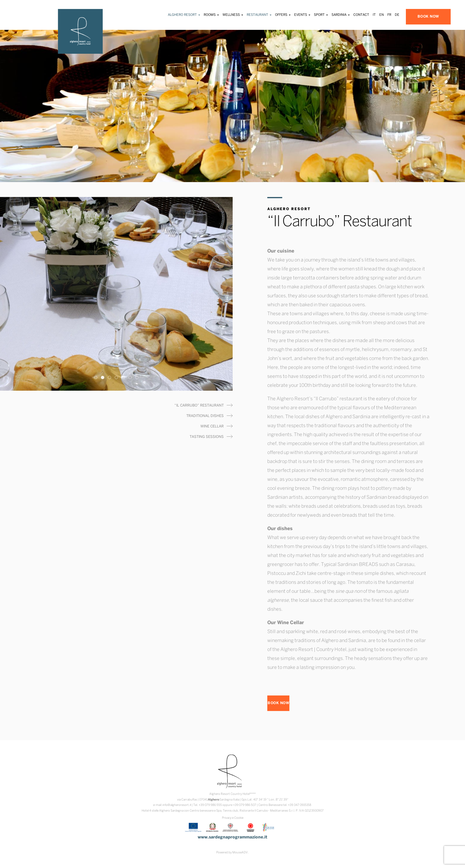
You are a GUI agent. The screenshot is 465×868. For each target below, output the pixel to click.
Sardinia (341, 15)
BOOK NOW (428, 17)
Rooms (211, 15)
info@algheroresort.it (177, 805)
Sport (321, 15)
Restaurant (259, 15)
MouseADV (240, 853)
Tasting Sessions (207, 437)
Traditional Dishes (205, 416)
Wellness (233, 15)
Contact (361, 15)
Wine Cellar (212, 426)
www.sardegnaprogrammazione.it (232, 837)
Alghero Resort (184, 15)
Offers (283, 15)
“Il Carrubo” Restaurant (199, 405)
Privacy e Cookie (233, 818)
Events (302, 15)
